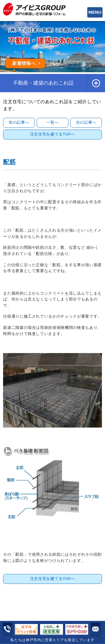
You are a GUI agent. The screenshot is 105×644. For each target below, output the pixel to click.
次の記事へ (86, 122)
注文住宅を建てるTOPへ (53, 134)
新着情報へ (24, 63)
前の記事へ (19, 122)
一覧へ (53, 122)
